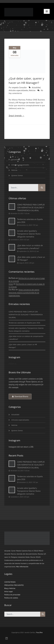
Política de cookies (11, 598)
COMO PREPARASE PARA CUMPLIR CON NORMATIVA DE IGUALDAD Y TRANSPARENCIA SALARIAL (31, 208)
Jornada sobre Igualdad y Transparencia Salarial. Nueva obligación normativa (29, 234)
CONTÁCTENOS (10, 582)
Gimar (11, 284)
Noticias (32, 90)
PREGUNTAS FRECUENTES (14, 585)
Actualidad (36, 87)
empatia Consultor (19, 87)
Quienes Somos (17, 175)
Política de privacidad (12, 595)
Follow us (12, 364)
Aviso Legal (8, 591)
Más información (22, 567)
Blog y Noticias (10, 588)
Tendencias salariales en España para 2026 (30, 221)
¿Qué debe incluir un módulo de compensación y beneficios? (30, 247)
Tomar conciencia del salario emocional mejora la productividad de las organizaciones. (24, 293)
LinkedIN (7, 638)
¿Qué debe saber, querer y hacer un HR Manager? (31, 259)
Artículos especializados (18, 90)
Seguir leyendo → (16, 116)
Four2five (39, 632)
